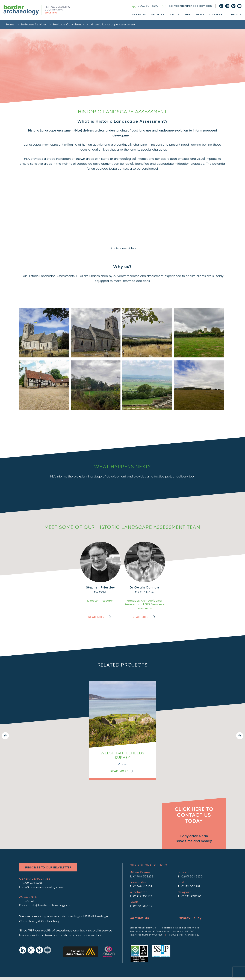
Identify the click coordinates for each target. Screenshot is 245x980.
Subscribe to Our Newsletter (48, 868)
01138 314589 (143, 906)
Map (188, 15)
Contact (235, 15)
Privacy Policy (190, 918)
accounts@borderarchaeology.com (47, 906)
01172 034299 (191, 887)
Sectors (158, 15)
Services (139, 15)
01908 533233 (143, 877)
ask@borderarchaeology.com (187, 6)
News (200, 15)
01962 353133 (143, 897)
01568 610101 (31, 901)
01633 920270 (191, 897)
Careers (216, 15)
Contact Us (139, 918)
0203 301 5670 (145, 6)
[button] (5, 736)
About (175, 15)
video (132, 249)
